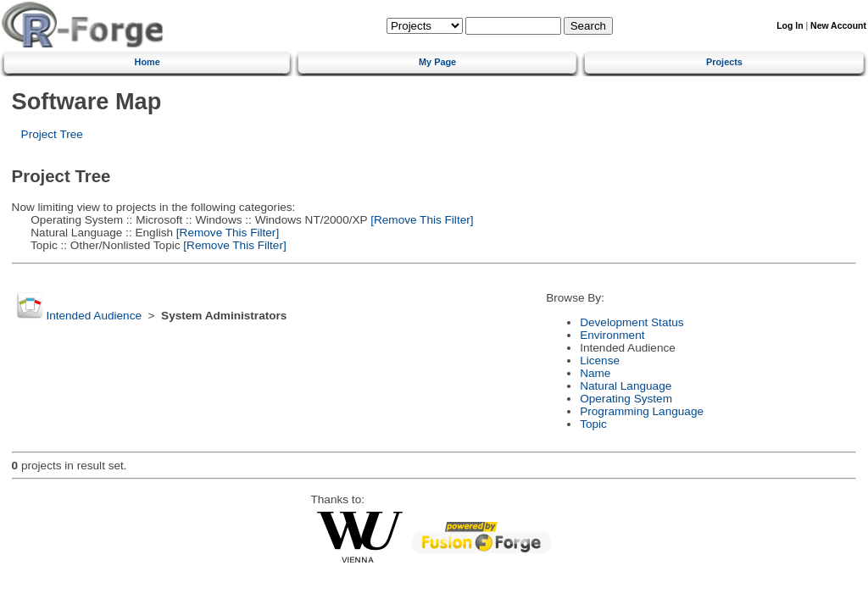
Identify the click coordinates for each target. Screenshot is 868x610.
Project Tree (52, 134)
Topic (593, 424)
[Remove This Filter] (420, 220)
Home (147, 62)
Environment (612, 335)
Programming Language (642, 411)
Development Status (632, 322)
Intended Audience (94, 316)
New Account (838, 26)
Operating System (626, 399)
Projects (724, 62)
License (600, 360)
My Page (437, 62)
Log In (790, 26)
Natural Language (626, 386)
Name (595, 373)
